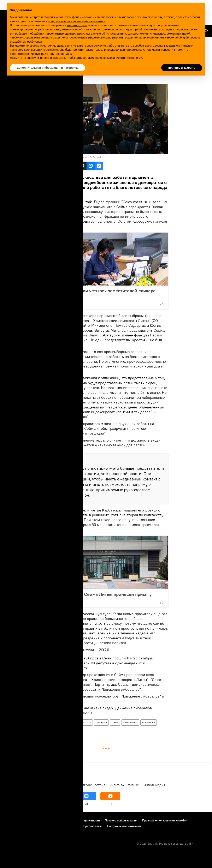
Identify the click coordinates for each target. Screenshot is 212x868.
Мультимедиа (154, 785)
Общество (47, 785)
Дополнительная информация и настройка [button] (48, 68)
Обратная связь (92, 826)
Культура (117, 785)
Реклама (29, 820)
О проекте (11, 820)
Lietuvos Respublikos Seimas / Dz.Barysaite (79, 157)
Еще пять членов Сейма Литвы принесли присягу (100, 594)
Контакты (46, 820)
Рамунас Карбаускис (58, 730)
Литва (115, 722)
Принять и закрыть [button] (182, 68)
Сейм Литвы (130, 722)
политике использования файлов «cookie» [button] (76, 21)
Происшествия (94, 785)
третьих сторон (77, 25)
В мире (10, 785)
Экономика (69, 785)
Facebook (56, 226)
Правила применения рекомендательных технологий (40, 826)
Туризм (134, 785)
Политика (101, 722)
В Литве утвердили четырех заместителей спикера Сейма (102, 293)
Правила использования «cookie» (165, 820)
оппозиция (149, 722)
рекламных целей (178, 34)
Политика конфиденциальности (78, 820)
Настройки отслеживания (124, 826)
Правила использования (121, 820)
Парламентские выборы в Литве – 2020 (68, 722)
